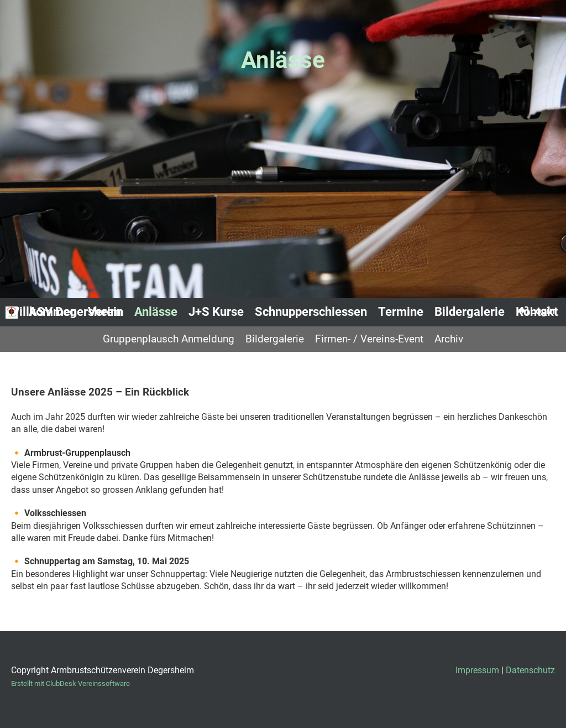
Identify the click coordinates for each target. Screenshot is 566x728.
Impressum (477, 670)
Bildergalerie (470, 312)
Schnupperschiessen (311, 312)
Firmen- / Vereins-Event (369, 339)
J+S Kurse (216, 312)
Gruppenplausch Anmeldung (169, 339)
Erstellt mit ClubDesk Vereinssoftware (70, 683)
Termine (401, 312)
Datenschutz (530, 670)
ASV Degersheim (75, 312)
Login (536, 310)
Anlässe (156, 312)
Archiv (449, 339)
